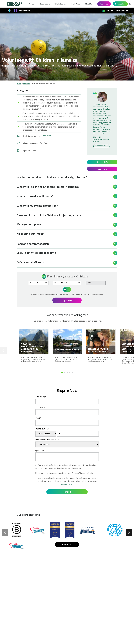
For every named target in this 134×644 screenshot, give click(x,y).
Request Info (120, 4)
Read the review (102, 146)
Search (130, 4)
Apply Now (104, 4)
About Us (89, 4)
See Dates (47, 136)
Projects (32, 4)
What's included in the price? (67, 289)
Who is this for (60, 4)
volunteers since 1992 (26, 11)
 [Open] (115, 177)
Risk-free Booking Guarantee (117, 11)
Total (89, 283)
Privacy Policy (67, 484)
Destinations (45, 4)
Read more (67, 544)
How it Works (75, 4)
